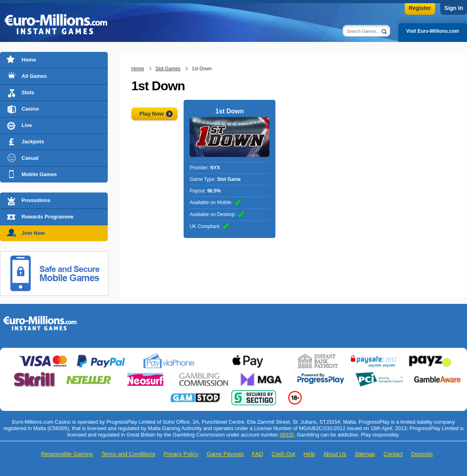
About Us (335, 454)
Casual (30, 158)
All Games (34, 76)
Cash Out (283, 454)
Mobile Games (39, 174)
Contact (393, 454)
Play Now (151, 114)
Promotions (36, 200)
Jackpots (33, 142)
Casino (30, 109)
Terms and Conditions (128, 454)
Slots (28, 92)
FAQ (257, 454)
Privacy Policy (181, 454)
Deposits (422, 454)
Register (420, 8)
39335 (287, 435)
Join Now (33, 233)
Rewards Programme (47, 217)
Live (27, 125)
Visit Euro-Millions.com (433, 31)
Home (29, 60)
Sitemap (365, 454)
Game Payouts (225, 454)
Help (309, 454)
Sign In (454, 8)
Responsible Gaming (67, 454)
